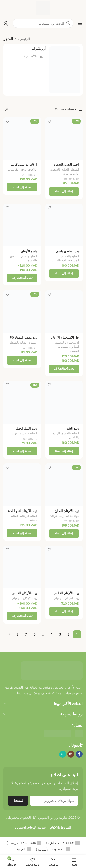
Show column (66, 109)
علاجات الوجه (71, 174)
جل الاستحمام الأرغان (65, 338)
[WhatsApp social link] (63, 754)
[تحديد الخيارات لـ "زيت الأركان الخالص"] (22, 616)
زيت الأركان (57, 516)
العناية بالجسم (70, 256)
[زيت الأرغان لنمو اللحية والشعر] (22, 485)
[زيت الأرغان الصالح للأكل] (64, 485)
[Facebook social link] (79, 754)
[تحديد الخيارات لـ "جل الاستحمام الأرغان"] (64, 369)
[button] (64, 191)
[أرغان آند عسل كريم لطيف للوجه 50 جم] (22, 138)
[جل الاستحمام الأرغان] (64, 312)
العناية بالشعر (29, 256)
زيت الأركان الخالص (66, 593)
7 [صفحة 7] (26, 634)
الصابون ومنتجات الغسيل (69, 349)
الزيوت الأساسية (35, 56)
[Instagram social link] (71, 754)
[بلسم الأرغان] (22, 225)
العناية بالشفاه (60, 169)
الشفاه (75, 169)
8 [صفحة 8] (17, 634)
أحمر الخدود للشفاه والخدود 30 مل (67, 166)
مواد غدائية (72, 516)
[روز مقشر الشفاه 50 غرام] (22, 312)
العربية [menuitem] (21, 849)
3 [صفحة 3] (60, 634)
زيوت (15, 433)
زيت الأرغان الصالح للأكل (67, 513)
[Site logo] (43, 8)
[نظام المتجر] (7, 109)
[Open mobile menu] (80, 23)
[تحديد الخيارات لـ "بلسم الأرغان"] (22, 278)
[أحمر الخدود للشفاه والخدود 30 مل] (64, 138)
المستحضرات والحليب (65, 260)
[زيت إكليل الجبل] (22, 402)
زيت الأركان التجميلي (66, 598)
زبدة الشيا (73, 428)
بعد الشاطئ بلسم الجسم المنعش (68, 253)
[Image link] (52, 670)
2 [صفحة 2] (68, 634)
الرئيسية (24, 39)
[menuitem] (63, 843)
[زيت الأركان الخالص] (64, 567)
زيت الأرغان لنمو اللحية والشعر (22, 513)
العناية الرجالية (28, 516)
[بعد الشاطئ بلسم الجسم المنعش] (64, 225)
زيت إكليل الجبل (26, 428)
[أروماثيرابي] (43, 70)
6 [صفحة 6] (35, 634)
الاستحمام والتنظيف (67, 342)
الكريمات (14, 169)
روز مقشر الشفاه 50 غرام (24, 339)
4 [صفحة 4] (51, 634)
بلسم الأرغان (29, 251)
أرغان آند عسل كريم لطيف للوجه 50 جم (24, 166)
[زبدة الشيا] (64, 402)
